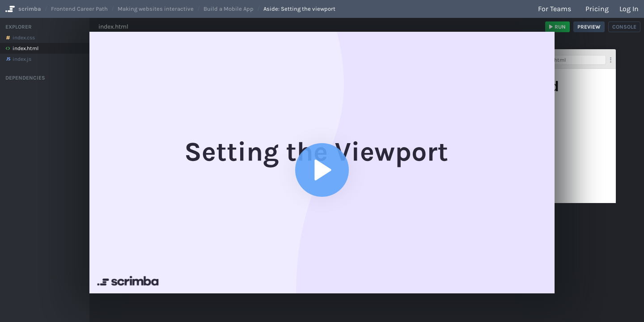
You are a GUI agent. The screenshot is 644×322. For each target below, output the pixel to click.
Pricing (597, 9)
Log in (629, 9)
